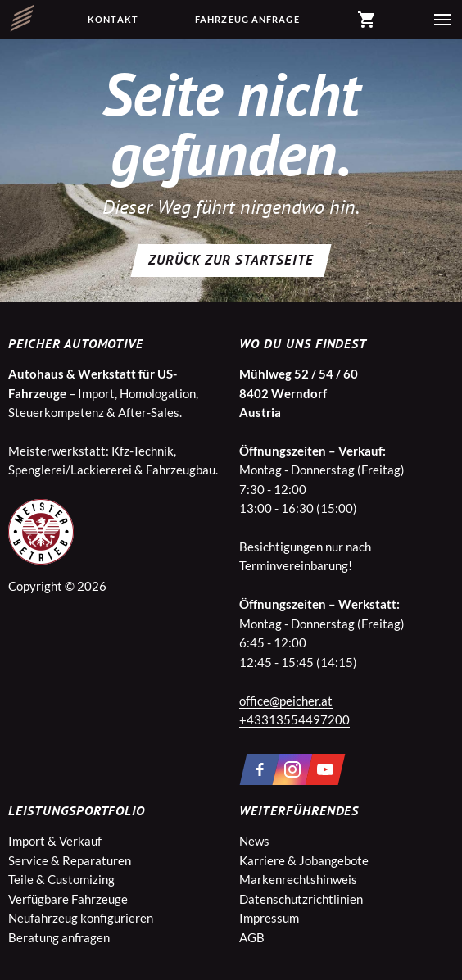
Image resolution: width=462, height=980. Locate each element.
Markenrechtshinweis (298, 879)
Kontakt (113, 19)
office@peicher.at (286, 701)
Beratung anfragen (59, 937)
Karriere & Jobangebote (304, 860)
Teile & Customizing (61, 879)
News (254, 841)
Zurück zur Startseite (231, 260)
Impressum (269, 918)
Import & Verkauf (55, 841)
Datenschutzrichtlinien (301, 899)
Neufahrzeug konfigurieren (81, 918)
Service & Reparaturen (70, 860)
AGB (252, 937)
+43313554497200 (294, 719)
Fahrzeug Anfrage (247, 19)
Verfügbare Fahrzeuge (68, 899)
